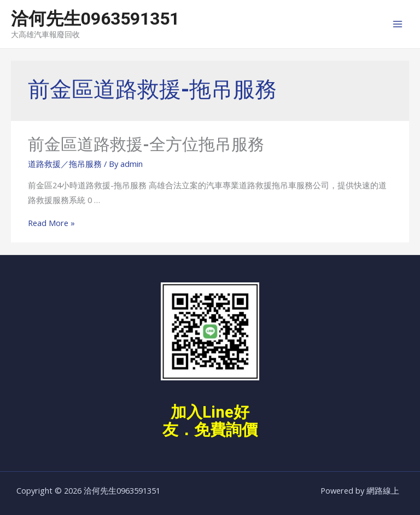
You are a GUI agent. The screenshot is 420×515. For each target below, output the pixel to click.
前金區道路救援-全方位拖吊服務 (146, 144)
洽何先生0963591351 (95, 19)
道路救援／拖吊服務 (65, 164)
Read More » (51, 223)
